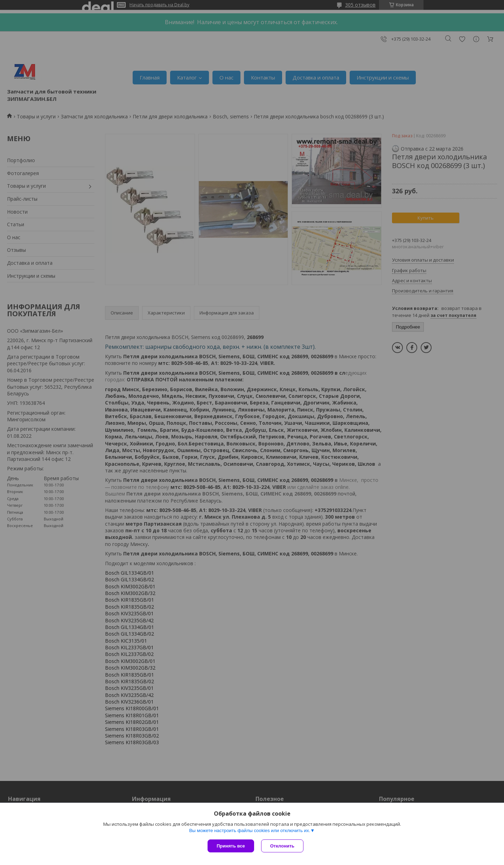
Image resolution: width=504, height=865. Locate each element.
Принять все (231, 846)
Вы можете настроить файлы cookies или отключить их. (250, 831)
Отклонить (282, 846)
